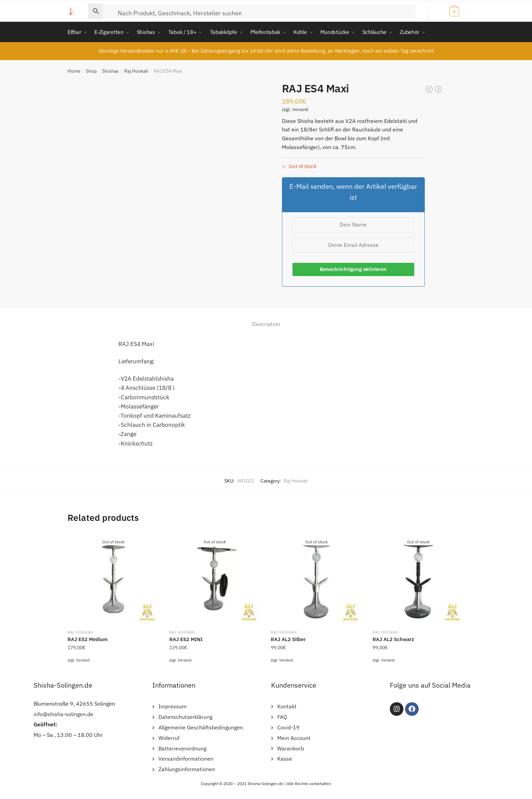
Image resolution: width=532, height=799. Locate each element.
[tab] (266, 319)
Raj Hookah (136, 71)
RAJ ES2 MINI (186, 639)
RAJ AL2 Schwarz (393, 639)
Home (74, 71)
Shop (91, 71)
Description (266, 324)
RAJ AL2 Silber (288, 639)
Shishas (110, 71)
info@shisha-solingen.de (63, 714)
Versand (300, 110)
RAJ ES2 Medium (88, 639)
